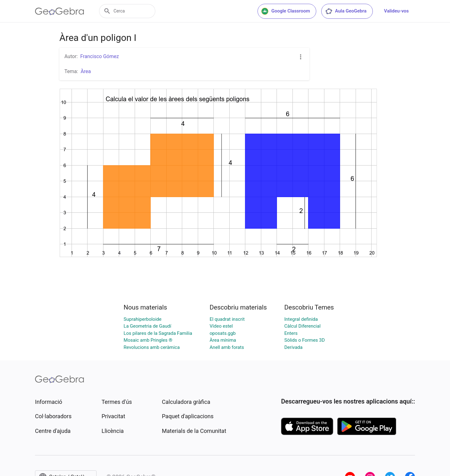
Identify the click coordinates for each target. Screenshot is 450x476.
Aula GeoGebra (346, 11)
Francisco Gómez (100, 56)
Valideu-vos (396, 11)
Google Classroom (286, 11)
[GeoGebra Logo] (60, 11)
